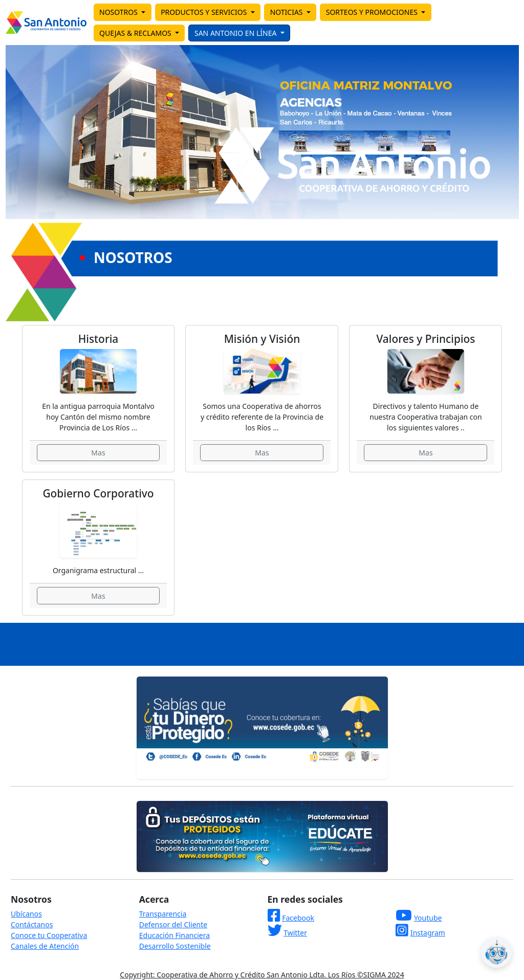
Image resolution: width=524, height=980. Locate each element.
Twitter (295, 933)
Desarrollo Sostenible (175, 946)
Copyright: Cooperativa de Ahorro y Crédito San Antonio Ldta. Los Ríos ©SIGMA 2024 (262, 975)
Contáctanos (32, 924)
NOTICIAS (288, 12)
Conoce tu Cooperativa (49, 935)
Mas (98, 453)
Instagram (428, 933)
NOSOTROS (119, 12)
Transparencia (163, 914)
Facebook (298, 918)
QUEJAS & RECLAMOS (136, 33)
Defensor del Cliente (173, 924)
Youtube (428, 918)
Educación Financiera (174, 935)
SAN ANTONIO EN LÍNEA (236, 33)
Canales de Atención (45, 946)
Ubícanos (26, 914)
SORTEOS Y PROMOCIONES (373, 12)
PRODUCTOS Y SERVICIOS (205, 12)
